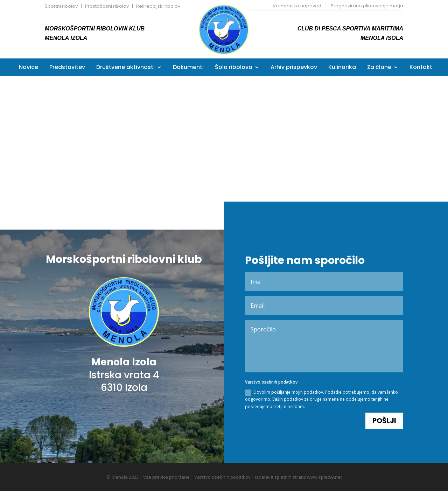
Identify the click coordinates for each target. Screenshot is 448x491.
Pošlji (384, 398)
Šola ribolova (234, 68)
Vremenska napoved (297, 6)
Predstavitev (67, 68)
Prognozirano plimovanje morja (367, 6)
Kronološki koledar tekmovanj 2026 (318, 121)
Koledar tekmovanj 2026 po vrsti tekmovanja (129, 120)
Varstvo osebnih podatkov (222, 477)
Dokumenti (188, 68)
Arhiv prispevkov (294, 68)
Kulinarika (342, 68)
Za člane (379, 68)
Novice (29, 68)
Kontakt (421, 68)
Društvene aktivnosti (125, 68)
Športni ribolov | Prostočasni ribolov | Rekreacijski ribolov (113, 6)
